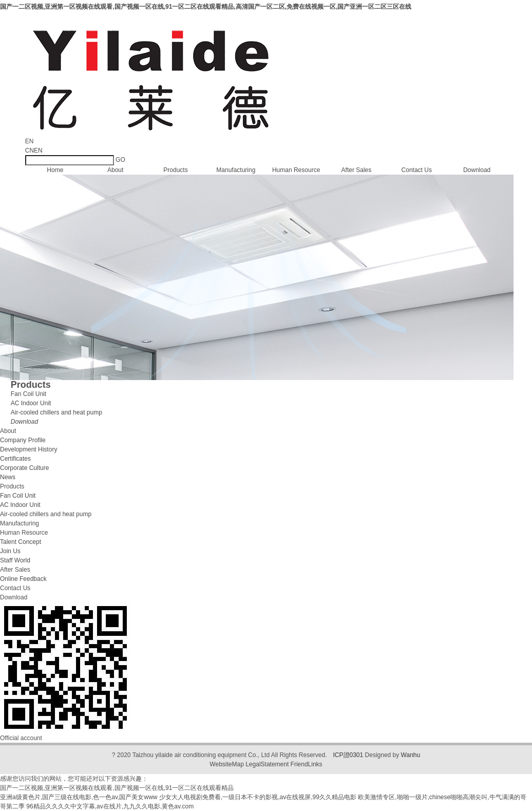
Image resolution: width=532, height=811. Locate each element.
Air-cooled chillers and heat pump (56, 412)
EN (38, 150)
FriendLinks (307, 764)
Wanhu (411, 755)
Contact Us (417, 170)
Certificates (15, 459)
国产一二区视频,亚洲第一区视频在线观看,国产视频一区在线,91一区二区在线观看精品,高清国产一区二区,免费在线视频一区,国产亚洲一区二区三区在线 (206, 7)
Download (477, 170)
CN (30, 150)
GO (120, 160)
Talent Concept (21, 542)
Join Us (10, 551)
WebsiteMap (226, 764)
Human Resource (296, 170)
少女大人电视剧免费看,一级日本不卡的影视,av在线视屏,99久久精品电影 (258, 797)
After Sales (357, 170)
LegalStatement (267, 764)
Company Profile (23, 440)
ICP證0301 (348, 755)
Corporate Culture (24, 468)
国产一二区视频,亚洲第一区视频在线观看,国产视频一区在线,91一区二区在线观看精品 (117, 788)
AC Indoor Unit (31, 403)
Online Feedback (23, 579)
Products (175, 170)
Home (55, 170)
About (115, 170)
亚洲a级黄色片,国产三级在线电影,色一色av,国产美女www (79, 797)
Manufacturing (236, 170)
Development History (28, 449)
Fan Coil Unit (28, 394)
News (8, 477)
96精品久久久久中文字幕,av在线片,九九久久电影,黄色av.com (110, 806)
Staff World (15, 560)
